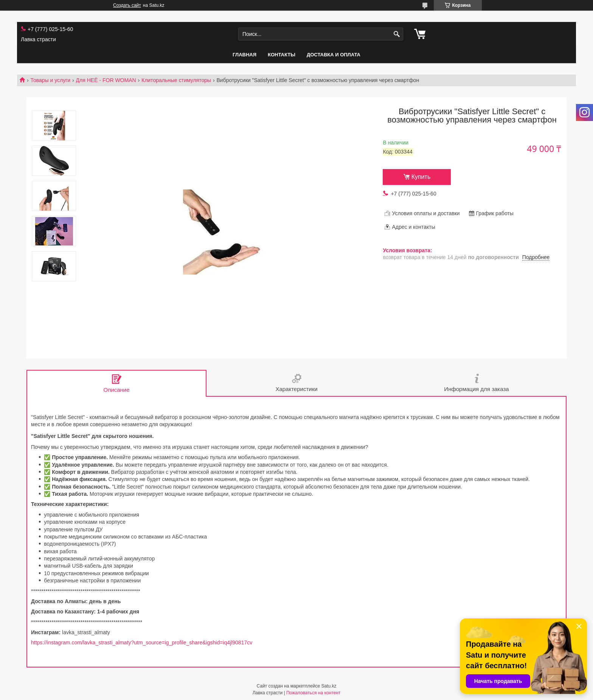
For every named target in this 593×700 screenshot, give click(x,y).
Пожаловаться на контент (313, 693)
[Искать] (397, 34)
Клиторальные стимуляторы (176, 80)
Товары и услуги (50, 80)
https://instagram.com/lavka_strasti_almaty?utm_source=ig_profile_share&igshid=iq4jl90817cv (142, 643)
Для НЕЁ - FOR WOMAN (106, 80)
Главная (244, 55)
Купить (421, 177)
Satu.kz (329, 686)
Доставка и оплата (334, 55)
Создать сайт (127, 5)
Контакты (282, 55)
